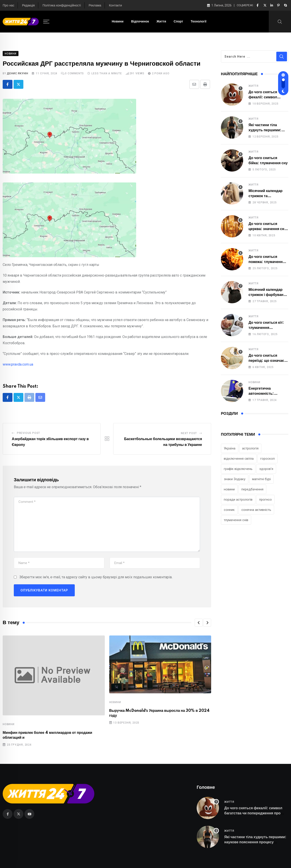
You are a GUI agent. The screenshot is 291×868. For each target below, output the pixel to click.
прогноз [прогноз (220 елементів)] (265, 500)
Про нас (8, 6)
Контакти (115, 6)
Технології (199, 22)
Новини (118, 22)
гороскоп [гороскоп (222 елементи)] (268, 459)
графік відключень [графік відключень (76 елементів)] (238, 469)
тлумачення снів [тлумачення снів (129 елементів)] (236, 520)
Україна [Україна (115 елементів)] (230, 448)
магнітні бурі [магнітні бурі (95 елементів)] (261, 479)
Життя (161, 22)
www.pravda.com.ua (18, 364)
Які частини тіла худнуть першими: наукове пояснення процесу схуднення (255, 842)
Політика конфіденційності (62, 6)
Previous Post (28, 433)
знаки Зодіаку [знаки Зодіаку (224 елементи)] (235, 479)
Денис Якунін (18, 73)
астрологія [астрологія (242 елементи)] (250, 448)
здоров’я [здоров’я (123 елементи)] (266, 469)
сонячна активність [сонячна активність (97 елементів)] (256, 510)
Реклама (95, 6)
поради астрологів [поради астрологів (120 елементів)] (238, 500)
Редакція (28, 6)
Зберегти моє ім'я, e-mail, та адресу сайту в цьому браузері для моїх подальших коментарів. (96, 577)
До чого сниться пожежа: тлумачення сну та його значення (267, 262)
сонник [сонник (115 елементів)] (229, 510)
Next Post (189, 433)
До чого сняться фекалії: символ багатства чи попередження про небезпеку (253, 813)
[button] (199, 623)
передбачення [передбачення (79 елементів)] (252, 489)
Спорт (178, 22)
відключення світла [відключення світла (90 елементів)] (239, 459)
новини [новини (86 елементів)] (229, 489)
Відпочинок (140, 22)
